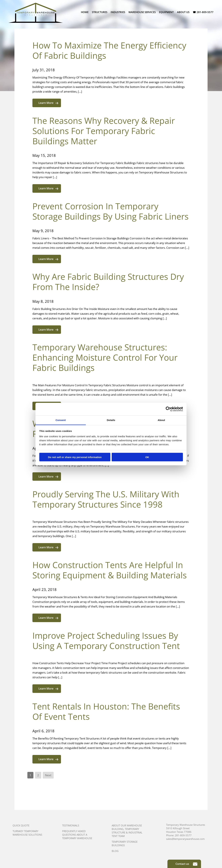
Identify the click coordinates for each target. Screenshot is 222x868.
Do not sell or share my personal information (75, 457)
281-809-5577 (183, 835)
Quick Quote (21, 825)
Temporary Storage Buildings (125, 843)
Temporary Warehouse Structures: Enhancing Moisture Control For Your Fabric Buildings (105, 357)
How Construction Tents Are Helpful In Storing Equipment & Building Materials (110, 570)
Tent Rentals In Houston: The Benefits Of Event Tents (106, 711)
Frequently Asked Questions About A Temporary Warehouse (77, 835)
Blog (115, 851)
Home (85, 12)
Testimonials (71, 825)
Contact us (186, 864)
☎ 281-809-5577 (203, 12)
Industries (118, 12)
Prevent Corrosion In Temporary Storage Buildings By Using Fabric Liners (110, 211)
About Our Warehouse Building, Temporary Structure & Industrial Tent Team (127, 831)
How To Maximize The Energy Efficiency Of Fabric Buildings (109, 50)
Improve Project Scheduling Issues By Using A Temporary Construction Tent (106, 641)
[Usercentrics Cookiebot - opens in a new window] (168, 409)
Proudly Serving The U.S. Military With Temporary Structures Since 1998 (106, 499)
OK (147, 457)
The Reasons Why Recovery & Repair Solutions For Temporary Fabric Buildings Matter (104, 131)
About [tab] (161, 420)
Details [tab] (111, 420)
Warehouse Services (142, 12)
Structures (100, 12)
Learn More (48, 103)
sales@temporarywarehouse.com (185, 839)
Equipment (166, 12)
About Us (183, 12)
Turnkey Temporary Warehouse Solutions (27, 833)
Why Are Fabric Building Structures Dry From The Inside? (108, 282)
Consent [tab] (61, 420)
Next (48, 775)
